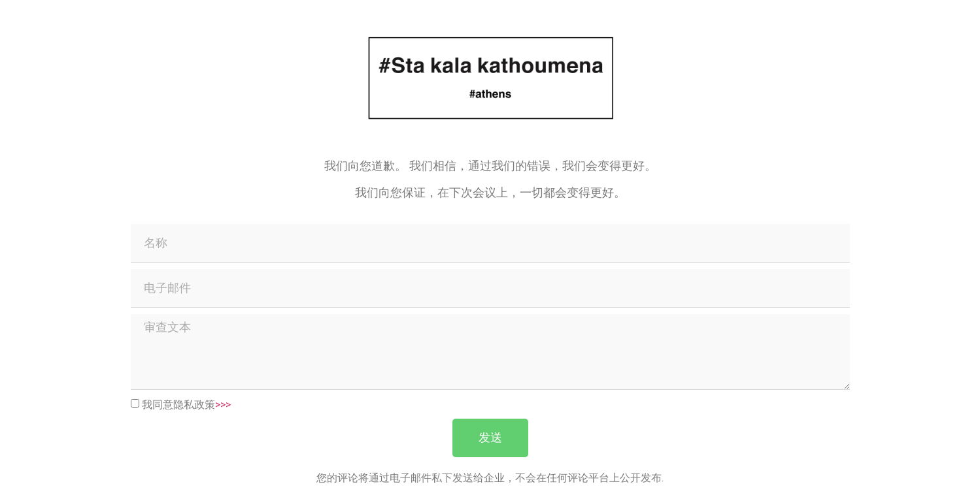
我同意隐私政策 (186, 404)
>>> (223, 404)
